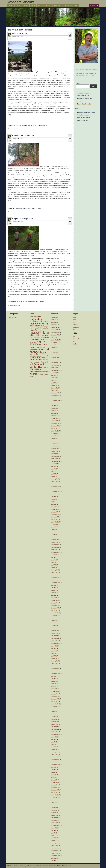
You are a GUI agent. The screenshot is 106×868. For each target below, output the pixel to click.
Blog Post (21, 36)
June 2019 (54, 529)
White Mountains (33, 208)
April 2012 (54, 747)
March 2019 (54, 537)
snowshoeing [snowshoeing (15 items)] (44, 355)
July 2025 (54, 345)
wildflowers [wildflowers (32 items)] (35, 371)
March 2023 (54, 416)
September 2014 (56, 674)
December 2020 (55, 484)
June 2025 (54, 347)
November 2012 (55, 729)
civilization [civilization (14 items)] (37, 326)
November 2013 (55, 699)
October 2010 (55, 792)
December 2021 (55, 454)
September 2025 (56, 340)
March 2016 (54, 628)
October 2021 (55, 459)
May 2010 (54, 805)
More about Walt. (85, 77)
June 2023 (54, 408)
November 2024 (55, 365)
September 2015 (56, 643)
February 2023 (55, 418)
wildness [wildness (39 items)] (34, 374)
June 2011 (54, 772)
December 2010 (55, 787)
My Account (58, 6)
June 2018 (54, 560)
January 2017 (55, 603)
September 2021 (56, 461)
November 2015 (55, 638)
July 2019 (54, 527)
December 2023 (55, 393)
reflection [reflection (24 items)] (33, 350)
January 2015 (55, 663)
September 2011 (56, 765)
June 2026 (54, 317)
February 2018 (55, 570)
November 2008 (55, 851)
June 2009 (54, 833)
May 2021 (54, 471)
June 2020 (54, 499)
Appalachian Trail (16, 125)
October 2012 (55, 732)
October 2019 (55, 519)
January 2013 (55, 724)
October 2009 (55, 823)
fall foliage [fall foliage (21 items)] (42, 328)
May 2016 (54, 623)
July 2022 (54, 436)
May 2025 (54, 350)
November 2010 (55, 790)
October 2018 (55, 550)
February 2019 (55, 540)
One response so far (15, 305)
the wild (42, 301)
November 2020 (55, 486)
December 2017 (55, 575)
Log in (74, 336)
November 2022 (55, 426)
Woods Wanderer (21, 2)
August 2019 (55, 524)
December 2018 (55, 545)
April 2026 (54, 322)
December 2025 (55, 332)
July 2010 (54, 800)
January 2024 (55, 390)
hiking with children (24, 301)
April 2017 (54, 595)
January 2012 (55, 754)
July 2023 (54, 406)
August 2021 (55, 464)
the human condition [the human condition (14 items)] (42, 360)
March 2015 (54, 658)
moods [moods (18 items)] (35, 340)
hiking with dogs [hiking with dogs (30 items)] (37, 335)
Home (11, 6)
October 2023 (55, 398)
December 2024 (55, 363)
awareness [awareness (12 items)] (45, 317)
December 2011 (55, 757)
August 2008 (55, 858)
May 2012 (54, 744)
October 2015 (55, 641)
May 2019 (54, 532)
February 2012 (55, 752)
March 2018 (54, 567)
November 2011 (55, 760)
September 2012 (56, 734)
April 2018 (54, 565)
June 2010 (54, 803)
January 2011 (55, 785)
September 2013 (56, 704)
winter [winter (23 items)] (41, 374)
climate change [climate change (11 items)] (45, 326)
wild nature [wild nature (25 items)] (45, 372)
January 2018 (55, 572)
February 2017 (55, 600)
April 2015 (54, 656)
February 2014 (55, 691)
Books (26, 6)
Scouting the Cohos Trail (23, 136)
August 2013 (55, 706)
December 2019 (55, 514)
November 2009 (55, 820)
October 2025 (55, 337)
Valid (76, 339)
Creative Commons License (64, 866)
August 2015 (55, 646)
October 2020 (55, 489)
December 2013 (55, 696)
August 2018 (55, 555)
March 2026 (54, 325)
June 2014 (54, 681)
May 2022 (54, 441)
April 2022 (54, 443)
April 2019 (54, 535)
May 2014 (54, 684)
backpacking (25, 125)
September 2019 (56, 522)
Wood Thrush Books (71, 6)
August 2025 (55, 342)
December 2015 (55, 636)
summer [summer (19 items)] (44, 357)
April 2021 (54, 474)
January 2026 (55, 330)
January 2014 (55, 694)
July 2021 (54, 466)
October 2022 (55, 428)
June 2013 (54, 711)
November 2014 (55, 669)
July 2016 (54, 618)
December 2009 (55, 818)
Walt (10, 38)
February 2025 (55, 358)
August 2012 (55, 737)
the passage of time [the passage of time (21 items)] (37, 362)
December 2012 (55, 727)
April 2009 (54, 838)
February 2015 (55, 661)
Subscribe (93, 6)
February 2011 (55, 782)
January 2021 (55, 481)
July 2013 (54, 709)
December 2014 (55, 666)
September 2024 (56, 370)
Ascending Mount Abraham (84, 93)
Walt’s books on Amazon (83, 118)
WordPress (75, 344)
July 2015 (54, 648)
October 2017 (55, 580)
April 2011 (54, 777)
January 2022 (55, 451)
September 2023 (56, 401)
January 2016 (55, 633)
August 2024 (55, 373)
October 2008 (55, 853)
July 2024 (54, 375)
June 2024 (54, 378)
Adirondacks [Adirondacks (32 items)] (36, 317)
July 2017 (54, 588)
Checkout (48, 6)
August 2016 (55, 615)
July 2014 (54, 679)
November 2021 (55, 456)
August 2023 (55, 403)
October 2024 (55, 368)
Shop (33, 6)
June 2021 (54, 469)
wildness (41, 208)
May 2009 (54, 835)
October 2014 (55, 671)
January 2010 (55, 815)
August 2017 (55, 585)
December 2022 (55, 423)
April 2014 (54, 686)
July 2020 (54, 497)
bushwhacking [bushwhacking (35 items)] (42, 323)
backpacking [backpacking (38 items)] (36, 319)
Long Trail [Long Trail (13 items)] (43, 337)
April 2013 (54, 717)
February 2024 (55, 388)
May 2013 (54, 714)
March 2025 (54, 355)
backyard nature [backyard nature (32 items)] (37, 321)
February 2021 (55, 479)
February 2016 (55, 631)
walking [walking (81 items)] (35, 367)
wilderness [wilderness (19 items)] (44, 367)
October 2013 (55, 701)
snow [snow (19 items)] (37, 355)
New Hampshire (34, 125)
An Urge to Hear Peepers (84, 101)
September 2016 (56, 613)
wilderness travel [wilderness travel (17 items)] (35, 369)
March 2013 (54, 719)
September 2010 (56, 795)
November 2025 (55, 335)
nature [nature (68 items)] (41, 342)
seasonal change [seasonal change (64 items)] (39, 351)
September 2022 (56, 431)
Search (78, 83)
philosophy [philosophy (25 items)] (41, 347)
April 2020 (54, 504)
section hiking (43, 125)
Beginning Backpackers (23, 219)
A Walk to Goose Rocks (83, 96)
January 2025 (55, 360)
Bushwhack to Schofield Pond (85, 98)
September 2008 (56, 856)
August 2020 (55, 494)
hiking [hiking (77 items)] (45, 333)
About (18, 6)
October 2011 (55, 762)
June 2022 (54, 438)
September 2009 (56, 825)
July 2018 (54, 557)
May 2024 (54, 380)
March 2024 (54, 385)
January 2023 (55, 421)
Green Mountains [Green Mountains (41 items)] (36, 331)
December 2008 (55, 848)
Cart (40, 6)
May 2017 (54, 593)
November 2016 (55, 608)
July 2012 (54, 739)
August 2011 (55, 767)
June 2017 (54, 590)
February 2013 (55, 722)
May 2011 (54, 775)
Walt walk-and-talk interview (84, 115)
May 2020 (54, 502)
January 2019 (55, 542)
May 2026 (54, 320)
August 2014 (55, 676)
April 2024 (54, 383)
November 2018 (55, 547)
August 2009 (55, 828)
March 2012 (54, 749)
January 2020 (55, 512)
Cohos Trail (14, 208)
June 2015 (54, 651)
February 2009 (55, 843)
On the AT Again (19, 34)
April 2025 (54, 352)
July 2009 (54, 830)
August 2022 (55, 433)
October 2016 (55, 610)
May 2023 (54, 411)
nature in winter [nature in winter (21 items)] (36, 345)
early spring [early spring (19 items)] (34, 328)
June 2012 (54, 742)
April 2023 (54, 413)
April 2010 (54, 808)
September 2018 (56, 552)
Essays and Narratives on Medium (86, 112)
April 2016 (54, 626)
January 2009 (55, 845)
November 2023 (55, 395)
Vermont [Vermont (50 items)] (39, 364)
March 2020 (54, 507)
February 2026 (55, 327)
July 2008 (54, 861)
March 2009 (54, 840)
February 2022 (55, 449)
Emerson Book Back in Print (84, 104)
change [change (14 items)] (32, 326)
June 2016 (54, 620)
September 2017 (56, 583)
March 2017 (54, 598)
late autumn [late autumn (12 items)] (37, 337)
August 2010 (55, 797)
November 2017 (55, 577)
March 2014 (54, 689)
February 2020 (55, 509)
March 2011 (54, 780)
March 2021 (54, 476)
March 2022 (54, 446)
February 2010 (55, 813)
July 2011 (54, 770)
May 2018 (54, 562)
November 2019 (55, 517)
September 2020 (56, 492)
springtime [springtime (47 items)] (35, 357)
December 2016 (55, 605)
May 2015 (54, 653)
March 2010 (54, 810)
